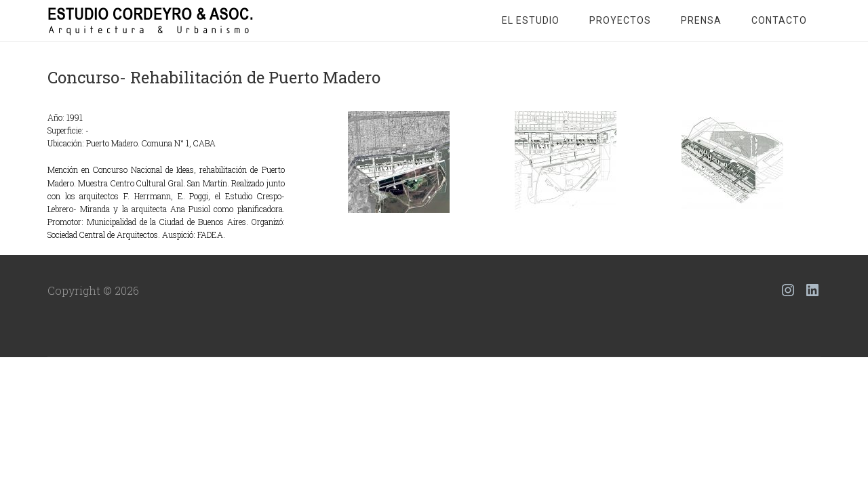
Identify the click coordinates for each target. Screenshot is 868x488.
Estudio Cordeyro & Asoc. (156, 20)
